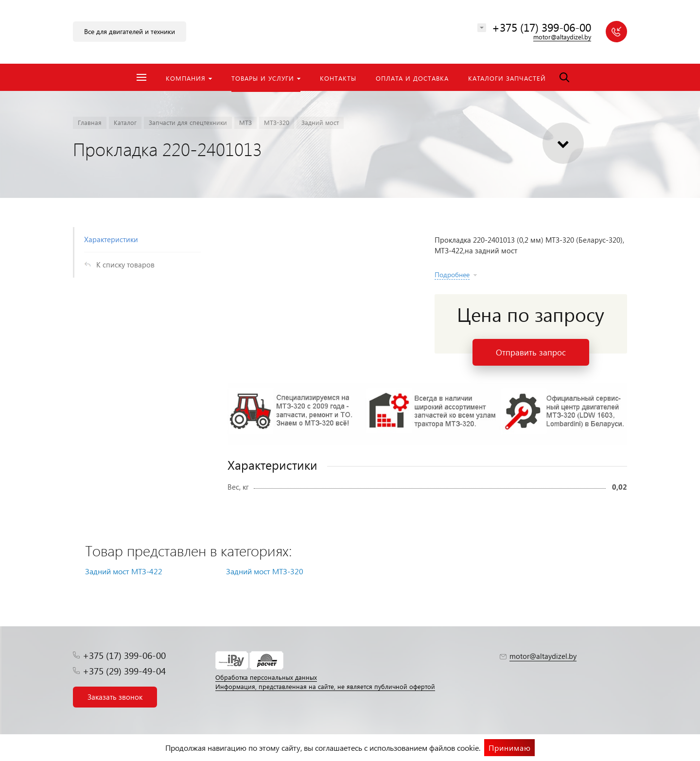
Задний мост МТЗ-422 (124, 571)
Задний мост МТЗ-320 (265, 571)
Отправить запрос (531, 352)
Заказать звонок (115, 697)
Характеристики (111, 239)
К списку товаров (125, 265)
